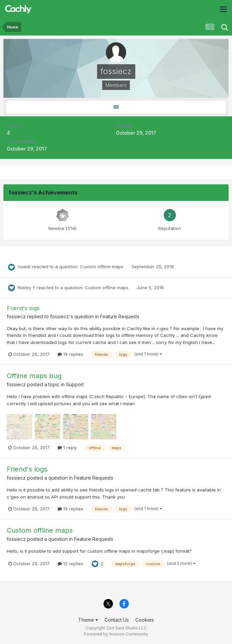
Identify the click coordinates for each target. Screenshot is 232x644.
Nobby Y (27, 287)
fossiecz (16, 316)
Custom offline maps (102, 267)
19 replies (70, 354)
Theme (88, 620)
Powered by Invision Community (116, 634)
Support (75, 384)
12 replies (70, 563)
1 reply (67, 447)
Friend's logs (23, 308)
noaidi (24, 267)
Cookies (145, 620)
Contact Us (117, 620)
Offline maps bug (34, 376)
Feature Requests (120, 316)
